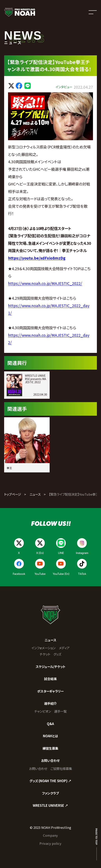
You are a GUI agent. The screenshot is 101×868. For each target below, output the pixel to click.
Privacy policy (50, 843)
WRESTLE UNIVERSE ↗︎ (50, 805)
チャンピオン (43, 711)
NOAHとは (50, 736)
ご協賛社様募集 (61, 769)
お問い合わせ (50, 760)
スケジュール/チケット (50, 667)
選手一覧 (60, 711)
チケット (45, 654)
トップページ (13, 494)
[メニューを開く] (93, 12)
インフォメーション (43, 648)
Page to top (97, 836)
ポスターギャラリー (50, 691)
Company (50, 835)
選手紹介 (50, 703)
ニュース (35, 494)
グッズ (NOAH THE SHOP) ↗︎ (50, 781)
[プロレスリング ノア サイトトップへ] (20, 12)
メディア (64, 648)
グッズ (57, 654)
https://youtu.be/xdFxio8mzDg (37, 258)
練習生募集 (50, 748)
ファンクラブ (50, 793)
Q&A (50, 724)
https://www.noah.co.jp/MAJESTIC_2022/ (45, 283)
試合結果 (50, 679)
